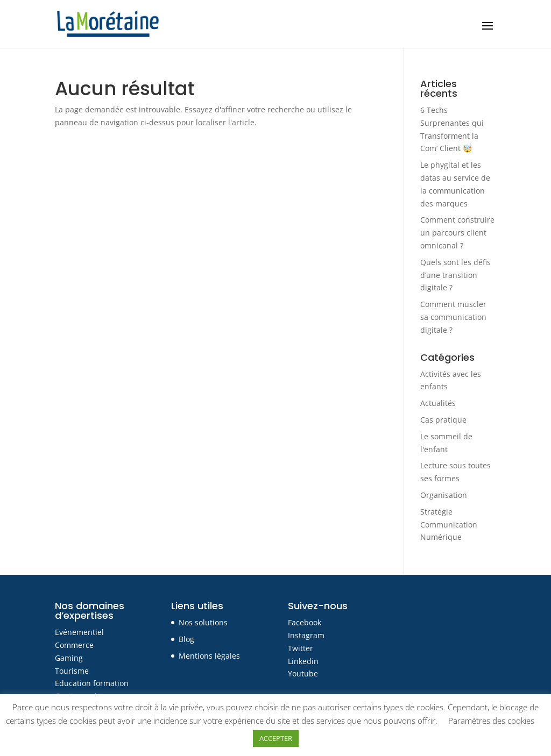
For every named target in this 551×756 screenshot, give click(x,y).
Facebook (305, 622)
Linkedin (303, 661)
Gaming (69, 658)
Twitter (301, 648)
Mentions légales (209, 656)
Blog (186, 639)
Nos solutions (203, 622)
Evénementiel (79, 632)
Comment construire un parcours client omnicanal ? (457, 233)
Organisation (444, 495)
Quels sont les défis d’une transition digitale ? (455, 275)
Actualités (438, 403)
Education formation (92, 683)
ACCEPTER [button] (276, 738)
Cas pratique (443, 420)
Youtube (303, 673)
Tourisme (72, 671)
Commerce (74, 645)
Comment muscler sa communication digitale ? (453, 317)
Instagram (306, 635)
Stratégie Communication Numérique (449, 525)
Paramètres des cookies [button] (491, 721)
